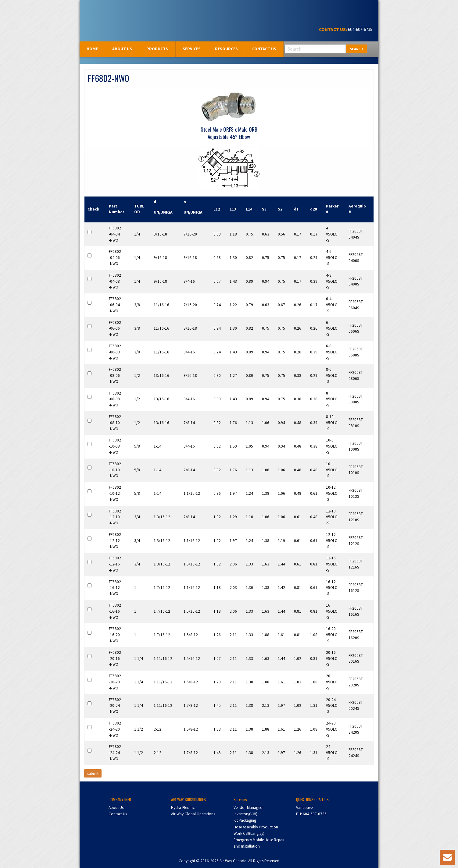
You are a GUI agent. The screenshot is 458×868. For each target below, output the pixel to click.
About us (122, 49)
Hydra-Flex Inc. (183, 808)
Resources (226, 49)
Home (92, 49)
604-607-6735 (360, 29)
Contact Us (264, 49)
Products (157, 49)
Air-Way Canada (106, 11)
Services (192, 49)
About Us (116, 808)
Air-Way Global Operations (193, 814)
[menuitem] (92, 49)
